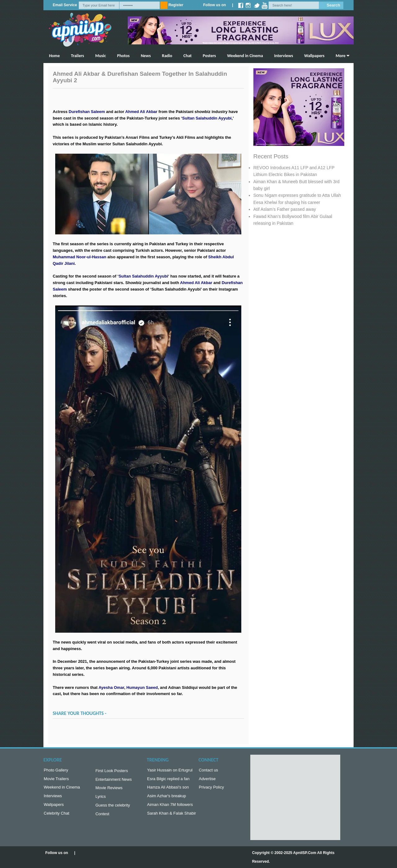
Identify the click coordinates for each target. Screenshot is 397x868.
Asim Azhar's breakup (166, 798)
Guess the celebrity (113, 808)
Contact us (208, 771)
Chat (187, 56)
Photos (123, 56)
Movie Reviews (109, 790)
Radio (167, 56)
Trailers (78, 56)
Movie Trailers (56, 780)
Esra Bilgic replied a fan (168, 780)
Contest (103, 818)
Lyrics (101, 799)
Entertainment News (114, 781)
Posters (209, 56)
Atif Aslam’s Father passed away (285, 209)
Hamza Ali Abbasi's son (168, 789)
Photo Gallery (56, 771)
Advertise (207, 780)
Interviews (284, 56)
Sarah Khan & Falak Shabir (172, 817)
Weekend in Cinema (245, 56)
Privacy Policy (211, 789)
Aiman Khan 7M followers (170, 808)
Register (176, 5)
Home (54, 56)
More (341, 56)
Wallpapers (314, 56)
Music (101, 56)
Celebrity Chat (56, 817)
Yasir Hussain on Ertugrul (170, 771)
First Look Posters (112, 771)
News (146, 56)
